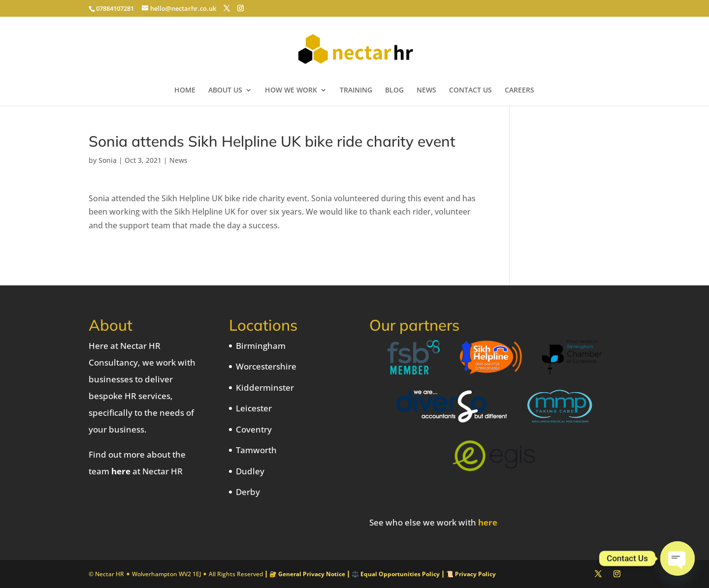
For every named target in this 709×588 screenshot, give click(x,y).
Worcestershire (266, 366)
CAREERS (519, 91)
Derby (248, 492)
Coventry (254, 429)
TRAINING (356, 91)
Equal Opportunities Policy (400, 574)
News (178, 160)
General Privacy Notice (312, 574)
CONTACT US (470, 91)
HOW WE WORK (291, 91)
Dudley (250, 471)
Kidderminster (265, 387)
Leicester (254, 408)
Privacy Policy (475, 574)
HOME (185, 91)
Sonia (108, 160)
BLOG (394, 91)
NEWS (426, 91)
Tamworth (256, 450)
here (121, 471)
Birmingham (261, 346)
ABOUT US (225, 91)
